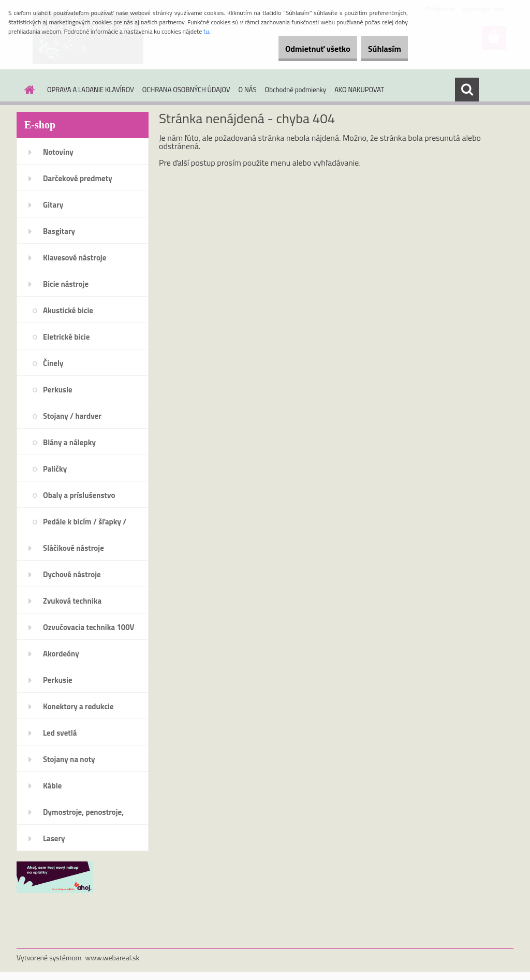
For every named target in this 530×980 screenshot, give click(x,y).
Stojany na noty (69, 759)
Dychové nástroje (72, 574)
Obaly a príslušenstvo (79, 495)
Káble (52, 786)
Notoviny (58, 152)
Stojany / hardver (72, 416)
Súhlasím (378, 49)
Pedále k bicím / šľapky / (85, 522)
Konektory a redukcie (78, 706)
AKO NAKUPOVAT (359, 90)
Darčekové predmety (78, 178)
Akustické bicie (68, 310)
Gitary (53, 205)
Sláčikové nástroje (73, 548)
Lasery (54, 838)
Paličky (55, 469)
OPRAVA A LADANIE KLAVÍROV (91, 90)
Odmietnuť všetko (299, 49)
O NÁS (248, 90)
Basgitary (59, 231)
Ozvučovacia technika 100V (89, 627)
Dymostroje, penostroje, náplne (83, 815)
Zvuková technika (72, 601)
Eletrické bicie (66, 337)
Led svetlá (60, 733)
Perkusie (58, 390)
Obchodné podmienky (296, 90)
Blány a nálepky (69, 442)
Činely (53, 363)
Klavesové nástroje (75, 258)
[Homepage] (27, 90)
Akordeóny (61, 654)
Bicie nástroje (66, 284)
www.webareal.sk (113, 957)
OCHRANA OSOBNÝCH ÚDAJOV (186, 90)
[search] (467, 90)
